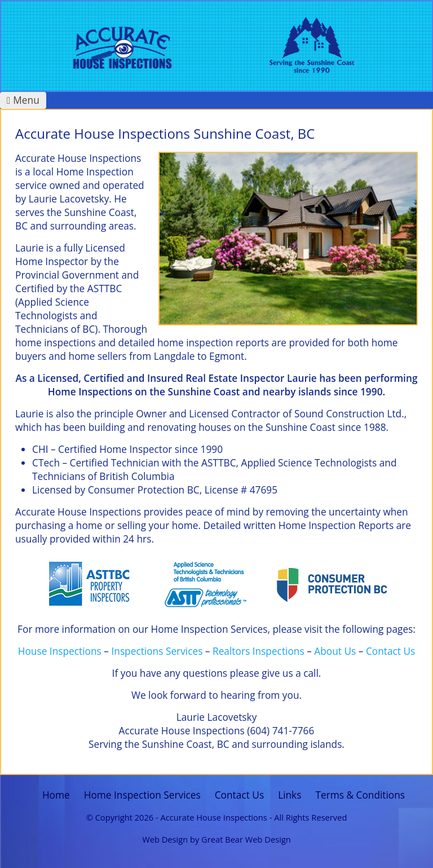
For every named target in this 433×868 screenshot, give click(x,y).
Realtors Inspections (259, 651)
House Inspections (60, 651)
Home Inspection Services (142, 795)
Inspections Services (157, 651)
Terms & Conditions (360, 795)
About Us (335, 651)
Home (56, 795)
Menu (23, 100)
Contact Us (390, 651)
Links (290, 795)
